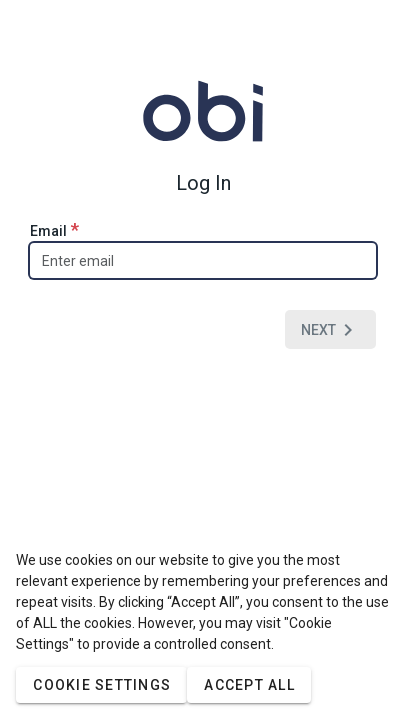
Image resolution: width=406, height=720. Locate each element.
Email (54, 229)
